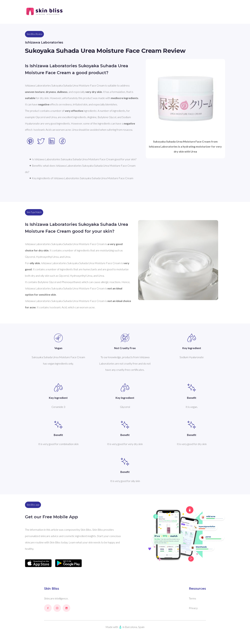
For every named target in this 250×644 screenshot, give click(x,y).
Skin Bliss (52, 589)
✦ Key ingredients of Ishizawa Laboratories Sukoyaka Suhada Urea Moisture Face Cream (81, 178)
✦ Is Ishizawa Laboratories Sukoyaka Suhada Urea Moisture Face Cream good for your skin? (83, 159)
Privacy (193, 608)
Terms (192, 598)
